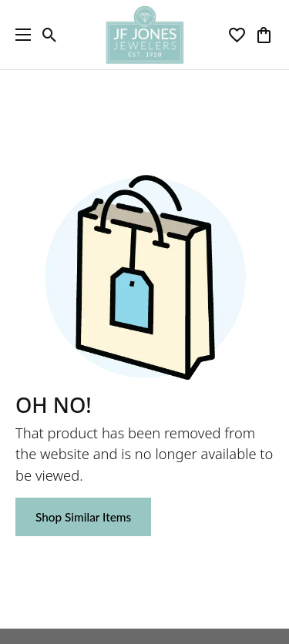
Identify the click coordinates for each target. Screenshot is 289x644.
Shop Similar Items (83, 517)
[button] (50, 35)
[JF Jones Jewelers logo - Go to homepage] (144, 35)
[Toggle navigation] (19, 35)
